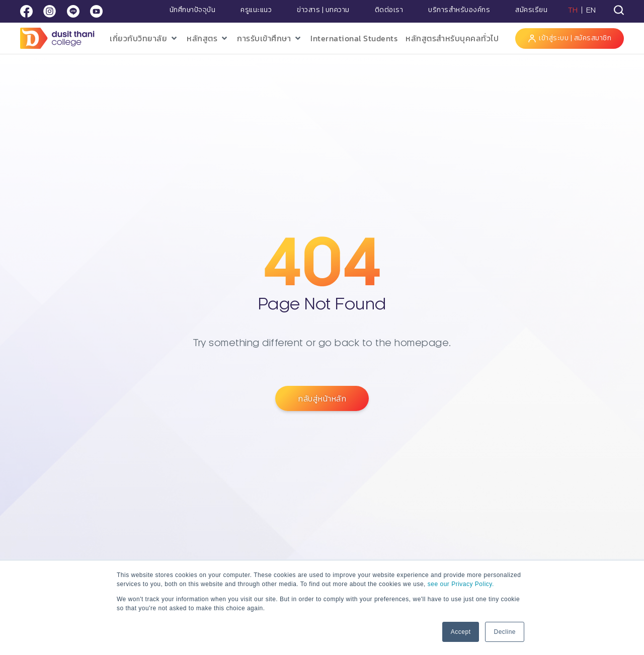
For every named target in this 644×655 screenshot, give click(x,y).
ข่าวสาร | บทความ (323, 10)
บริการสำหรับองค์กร (459, 10)
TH (573, 10)
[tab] (619, 10)
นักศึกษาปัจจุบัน (193, 10)
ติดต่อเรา (389, 10)
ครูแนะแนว (256, 10)
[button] (144, 38)
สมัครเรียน (531, 10)
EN (591, 10)
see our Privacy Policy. (461, 584)
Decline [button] (505, 632)
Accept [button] (461, 632)
